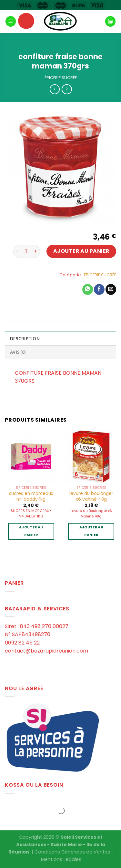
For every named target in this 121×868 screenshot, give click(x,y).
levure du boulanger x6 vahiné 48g (91, 496)
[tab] (60, 338)
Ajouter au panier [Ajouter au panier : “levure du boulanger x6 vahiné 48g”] (91, 531)
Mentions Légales (61, 859)
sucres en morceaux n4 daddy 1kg (31, 496)
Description (25, 339)
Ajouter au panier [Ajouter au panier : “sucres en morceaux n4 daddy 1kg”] (31, 531)
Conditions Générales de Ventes (72, 852)
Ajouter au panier (81, 251)
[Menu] (11, 21)
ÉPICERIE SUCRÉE (61, 78)
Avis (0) (18, 352)
